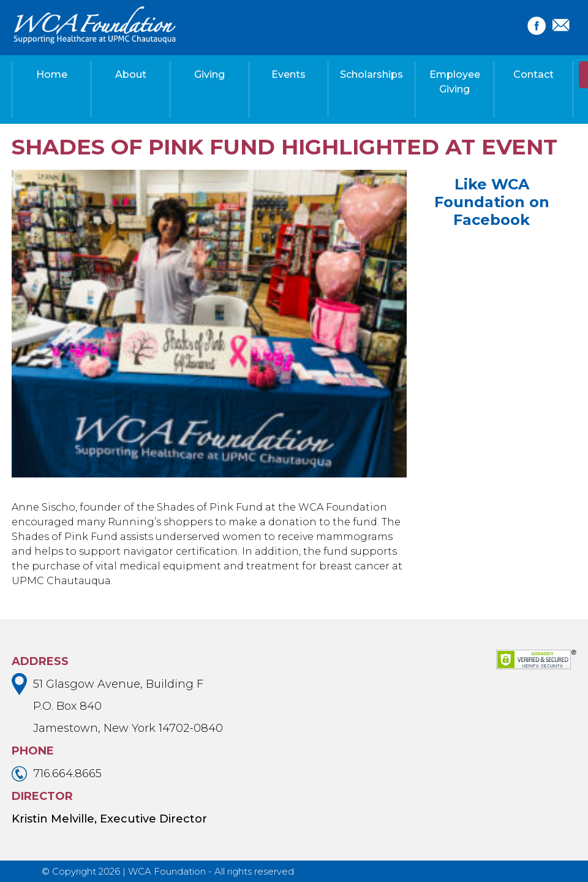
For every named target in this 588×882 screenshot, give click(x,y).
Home (52, 74)
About (131, 74)
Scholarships (371, 74)
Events (288, 74)
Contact (533, 74)
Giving (209, 74)
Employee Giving (455, 82)
